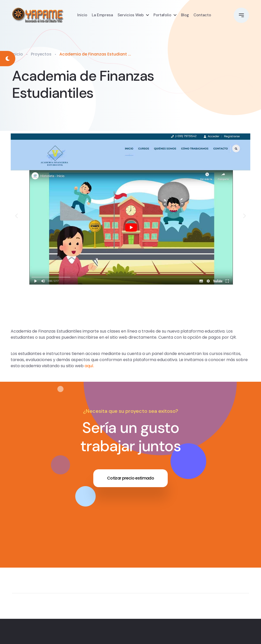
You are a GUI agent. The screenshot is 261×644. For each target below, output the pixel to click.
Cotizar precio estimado (130, 478)
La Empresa (102, 15)
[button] (16, 216)
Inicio (82, 15)
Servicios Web (131, 15)
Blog (185, 15)
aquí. (89, 366)
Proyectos (41, 54)
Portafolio (162, 15)
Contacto (202, 15)
